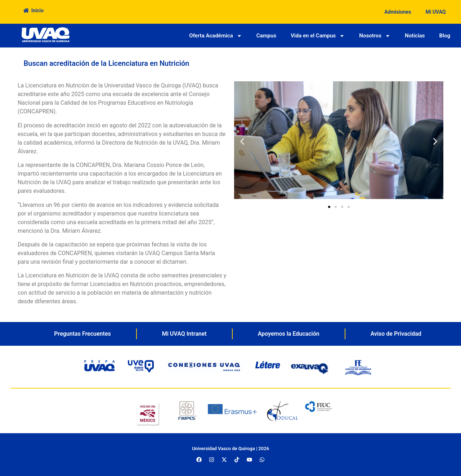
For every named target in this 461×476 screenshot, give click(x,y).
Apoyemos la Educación (289, 334)
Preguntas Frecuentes (82, 334)
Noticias (415, 36)
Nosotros (375, 36)
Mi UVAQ (436, 12)
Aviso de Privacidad (396, 334)
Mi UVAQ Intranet (184, 334)
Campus (266, 36)
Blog (445, 36)
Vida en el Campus (318, 36)
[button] (242, 142)
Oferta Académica (215, 36)
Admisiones (398, 12)
